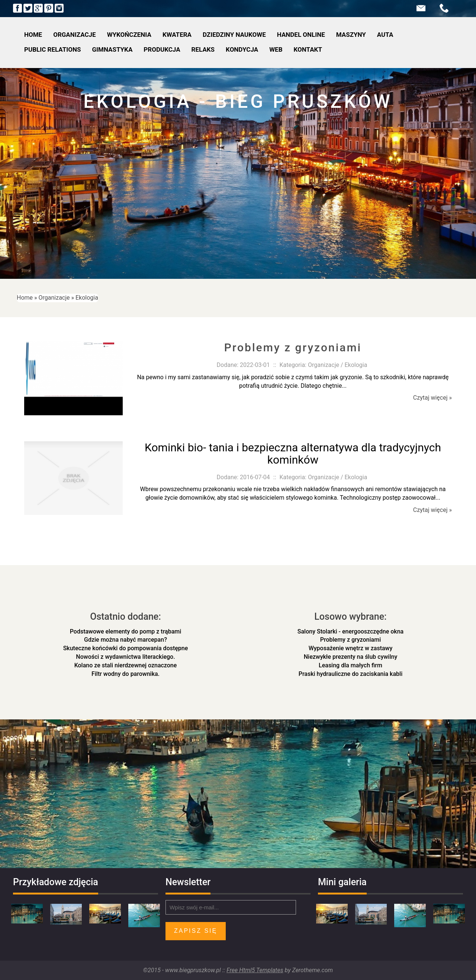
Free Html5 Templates (255, 970)
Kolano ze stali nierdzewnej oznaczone (126, 665)
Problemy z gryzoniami (293, 347)
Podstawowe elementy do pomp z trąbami (126, 631)
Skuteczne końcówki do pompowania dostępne (126, 648)
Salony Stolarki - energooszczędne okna (350, 631)
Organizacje (54, 298)
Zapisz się (196, 931)
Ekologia (87, 298)
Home (25, 298)
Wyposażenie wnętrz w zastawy (351, 648)
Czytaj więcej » (432, 398)
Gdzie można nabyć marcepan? (126, 640)
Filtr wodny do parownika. (126, 674)
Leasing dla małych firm (350, 665)
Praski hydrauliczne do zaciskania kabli (350, 674)
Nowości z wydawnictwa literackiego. (125, 657)
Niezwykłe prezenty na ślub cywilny (351, 657)
